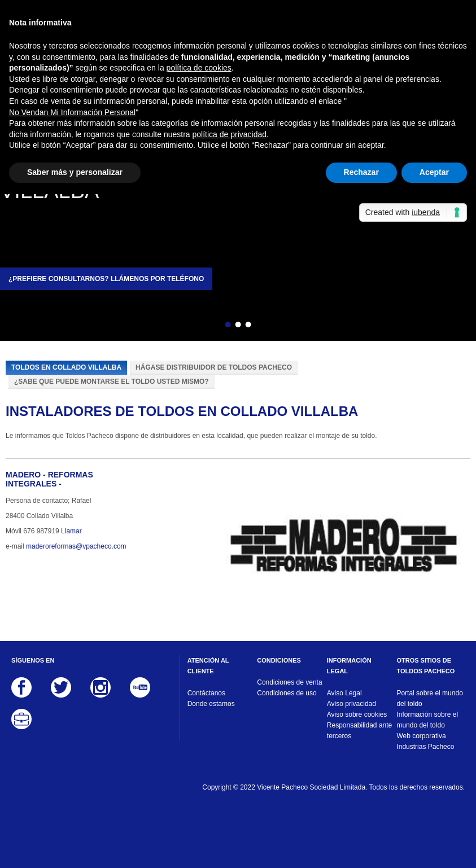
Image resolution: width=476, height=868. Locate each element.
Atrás (208, 326)
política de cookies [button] (199, 68)
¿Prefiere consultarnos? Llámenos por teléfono (106, 279)
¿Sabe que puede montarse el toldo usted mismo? (112, 382)
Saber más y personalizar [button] (75, 172)
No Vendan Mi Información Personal (72, 112)
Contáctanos (206, 693)
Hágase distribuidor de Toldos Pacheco (214, 367)
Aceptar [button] (434, 172)
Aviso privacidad (351, 704)
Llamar (71, 531)
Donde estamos (211, 704)
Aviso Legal (344, 693)
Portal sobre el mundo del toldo (429, 698)
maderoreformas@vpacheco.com (76, 546)
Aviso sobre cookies (357, 714)
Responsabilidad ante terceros (359, 731)
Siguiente (268, 326)
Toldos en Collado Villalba (66, 367)
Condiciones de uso (287, 693)
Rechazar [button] (361, 172)
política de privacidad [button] (230, 134)
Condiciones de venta (289, 682)
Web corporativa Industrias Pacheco (425, 741)
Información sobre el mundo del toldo (427, 720)
